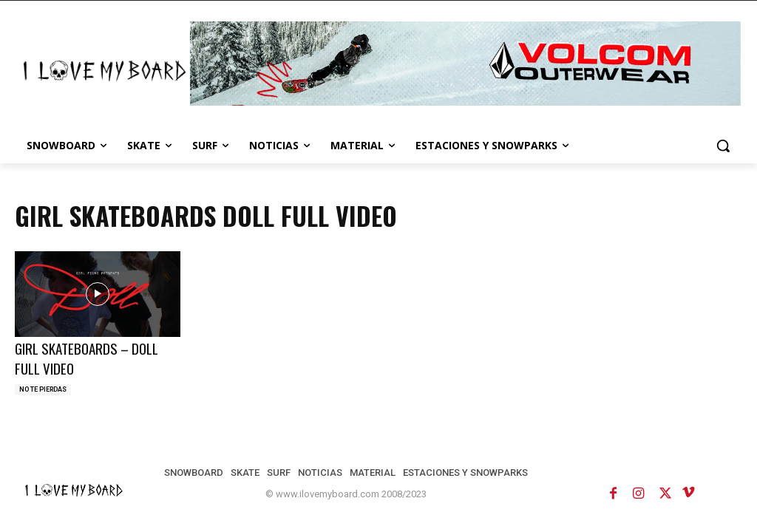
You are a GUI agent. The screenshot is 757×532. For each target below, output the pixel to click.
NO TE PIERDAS (43, 389)
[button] (723, 146)
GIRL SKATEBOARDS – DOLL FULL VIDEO (86, 358)
